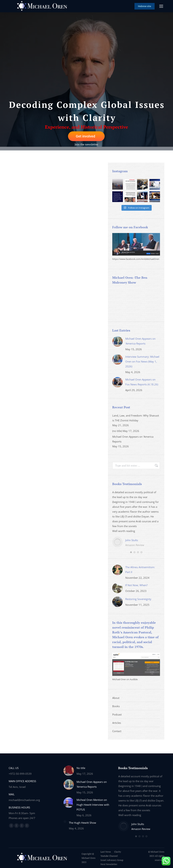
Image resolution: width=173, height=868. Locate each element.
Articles (117, 723)
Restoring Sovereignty (138, 599)
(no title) (117, 431)
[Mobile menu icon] (161, 6)
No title (81, 768)
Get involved (85, 136)
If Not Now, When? (136, 585)
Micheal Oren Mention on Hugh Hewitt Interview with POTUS (93, 805)
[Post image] (117, 341)
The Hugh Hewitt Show (83, 823)
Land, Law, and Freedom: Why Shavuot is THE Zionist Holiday (136, 418)
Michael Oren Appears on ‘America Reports (140, 341)
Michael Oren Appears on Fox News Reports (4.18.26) (142, 382)
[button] (131, 552)
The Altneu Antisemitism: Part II (140, 570)
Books (116, 706)
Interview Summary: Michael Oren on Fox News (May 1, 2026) (142, 361)
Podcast (117, 714)
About (116, 698)
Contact (117, 731)
